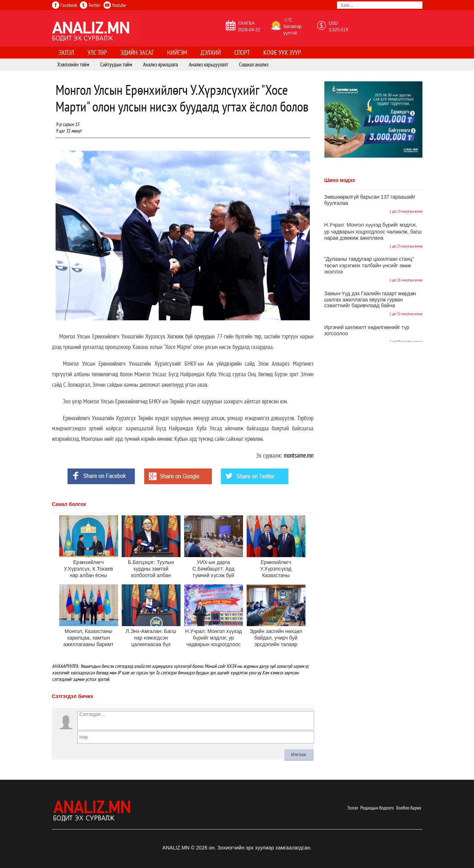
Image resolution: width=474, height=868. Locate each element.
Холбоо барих (409, 808)
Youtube (115, 5)
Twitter (90, 5)
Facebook (64, 5)
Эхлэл (353, 808)
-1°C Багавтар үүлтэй (292, 27)
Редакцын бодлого (377, 808)
